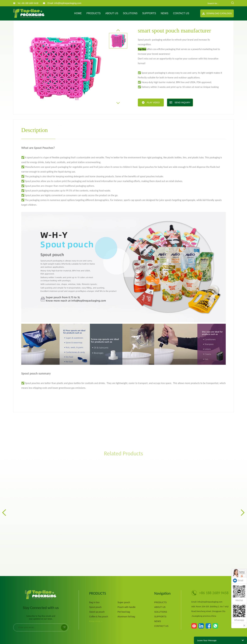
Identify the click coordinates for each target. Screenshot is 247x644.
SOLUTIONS (130, 13)
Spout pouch (95, 607)
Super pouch (124, 602)
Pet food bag (124, 612)
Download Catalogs (217, 13)
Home (78, 13)
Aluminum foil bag (126, 617)
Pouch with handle (126, 607)
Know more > (96, 621)
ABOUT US (112, 13)
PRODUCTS (94, 13)
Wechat (239, 593)
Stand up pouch (97, 612)
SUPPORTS (149, 13)
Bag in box (94, 602)
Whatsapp (239, 613)
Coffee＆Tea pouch (99, 617)
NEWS (164, 13)
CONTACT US (181, 13)
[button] (118, 30)
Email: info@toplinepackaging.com (64, 3)
